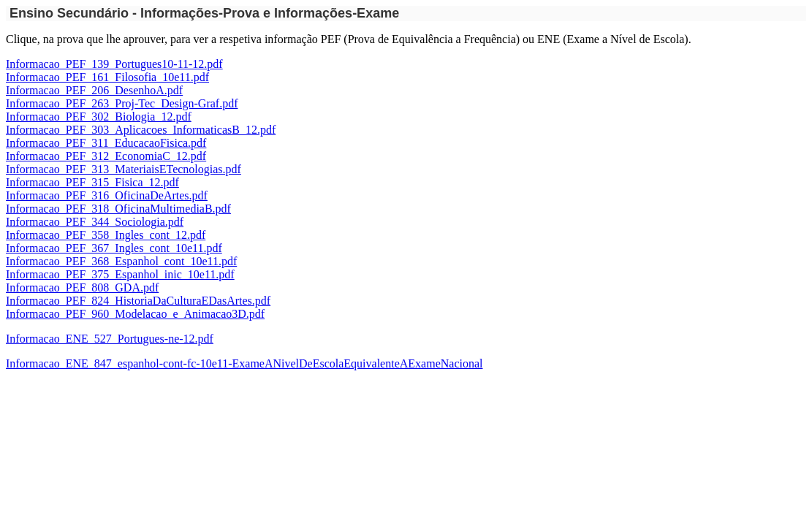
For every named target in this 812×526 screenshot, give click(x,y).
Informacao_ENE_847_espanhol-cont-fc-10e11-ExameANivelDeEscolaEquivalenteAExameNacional (244, 363)
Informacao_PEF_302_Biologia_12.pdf (99, 117)
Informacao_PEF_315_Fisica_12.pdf (92, 182)
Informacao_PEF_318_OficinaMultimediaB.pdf (118, 209)
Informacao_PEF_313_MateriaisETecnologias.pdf (124, 169)
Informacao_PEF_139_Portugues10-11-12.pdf (114, 64)
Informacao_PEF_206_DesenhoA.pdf (94, 90)
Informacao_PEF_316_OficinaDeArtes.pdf (107, 195)
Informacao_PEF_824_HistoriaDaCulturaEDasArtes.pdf (138, 301)
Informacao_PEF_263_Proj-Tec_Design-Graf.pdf (122, 103)
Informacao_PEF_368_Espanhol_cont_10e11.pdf (121, 261)
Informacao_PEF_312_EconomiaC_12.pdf (106, 156)
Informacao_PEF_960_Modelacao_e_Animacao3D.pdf (135, 314)
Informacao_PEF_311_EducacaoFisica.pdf (106, 143)
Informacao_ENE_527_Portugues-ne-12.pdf (110, 339)
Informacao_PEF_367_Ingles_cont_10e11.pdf (114, 248)
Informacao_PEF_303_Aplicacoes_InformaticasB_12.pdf (141, 130)
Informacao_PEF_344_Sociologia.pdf (95, 222)
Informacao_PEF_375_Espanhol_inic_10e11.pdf (120, 274)
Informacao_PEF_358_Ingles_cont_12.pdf (106, 235)
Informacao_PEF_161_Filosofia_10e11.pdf (107, 77)
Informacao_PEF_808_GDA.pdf (82, 287)
